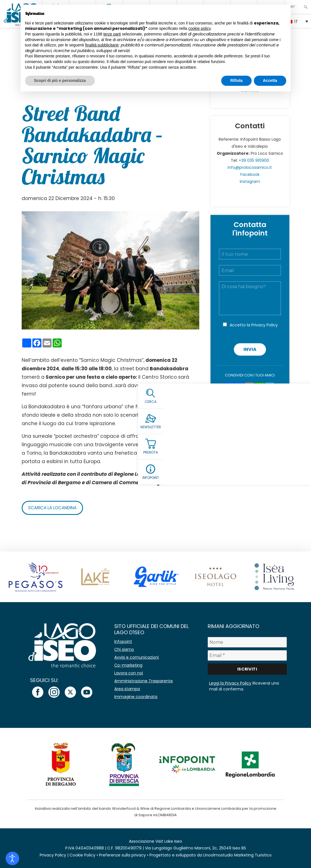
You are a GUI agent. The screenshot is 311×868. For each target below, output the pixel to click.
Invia (250, 349)
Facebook (250, 174)
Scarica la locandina (54, 508)
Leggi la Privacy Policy (230, 683)
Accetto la (254, 325)
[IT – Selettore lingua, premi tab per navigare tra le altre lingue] (298, 21)
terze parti (112, 34)
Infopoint (123, 642)
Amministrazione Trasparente (144, 681)
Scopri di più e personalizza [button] (60, 80)
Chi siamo (124, 649)
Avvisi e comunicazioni (137, 657)
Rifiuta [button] (236, 80)
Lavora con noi (129, 673)
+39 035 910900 (254, 160)
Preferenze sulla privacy (122, 855)
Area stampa (127, 689)
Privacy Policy (265, 325)
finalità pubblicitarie (102, 45)
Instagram (250, 181)
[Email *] (247, 655)
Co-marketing (128, 665)
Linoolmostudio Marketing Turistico (237, 855)
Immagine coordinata (136, 697)
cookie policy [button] (199, 28)
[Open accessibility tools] (12, 858)
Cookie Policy (82, 855)
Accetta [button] (270, 80)
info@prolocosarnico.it (250, 167)
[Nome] (247, 642)
